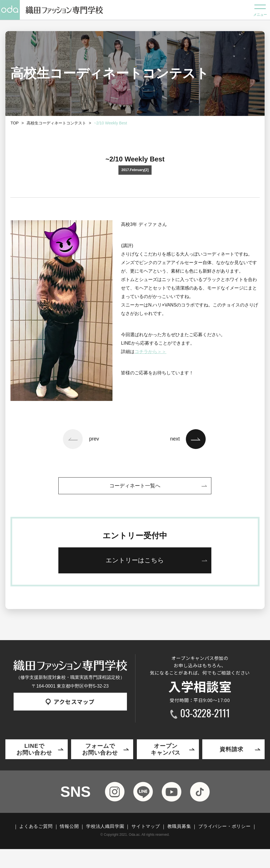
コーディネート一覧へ (135, 486)
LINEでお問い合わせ (34, 749)
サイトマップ (146, 826)
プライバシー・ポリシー (225, 826)
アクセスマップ (70, 702)
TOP (15, 123)
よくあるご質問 (36, 826)
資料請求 (231, 749)
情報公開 (69, 826)
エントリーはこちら (135, 560)
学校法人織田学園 (105, 826)
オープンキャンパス (166, 749)
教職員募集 (179, 826)
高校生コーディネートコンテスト (56, 123)
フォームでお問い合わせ (100, 749)
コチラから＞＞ (150, 352)
